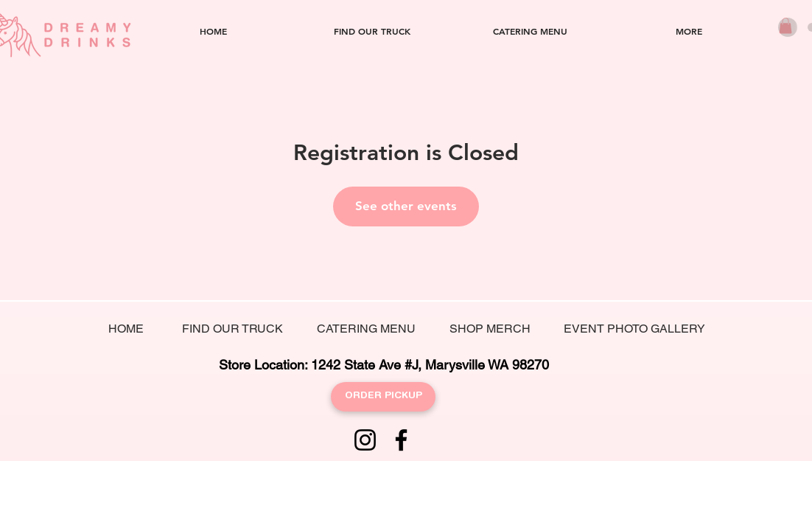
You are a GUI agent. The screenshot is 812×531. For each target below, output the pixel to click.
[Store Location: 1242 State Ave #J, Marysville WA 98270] (384, 365)
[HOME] (126, 330)
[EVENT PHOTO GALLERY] (634, 330)
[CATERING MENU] (366, 330)
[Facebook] (401, 440)
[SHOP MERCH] (490, 330)
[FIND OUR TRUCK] (232, 330)
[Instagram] (365, 440)
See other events (406, 206)
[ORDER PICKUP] (383, 397)
